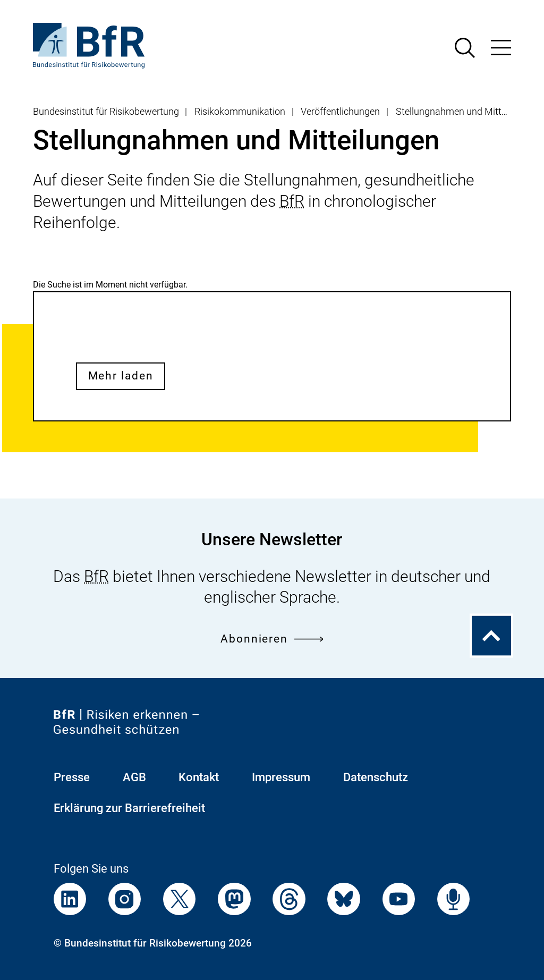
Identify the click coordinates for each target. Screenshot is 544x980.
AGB (134, 777)
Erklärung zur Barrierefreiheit (129, 808)
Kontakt (199, 777)
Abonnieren (272, 639)
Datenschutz (376, 777)
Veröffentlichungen (340, 112)
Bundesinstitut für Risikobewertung (106, 112)
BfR (292, 201)
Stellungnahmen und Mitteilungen (466, 112)
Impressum (281, 777)
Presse (72, 777)
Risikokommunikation (240, 112)
